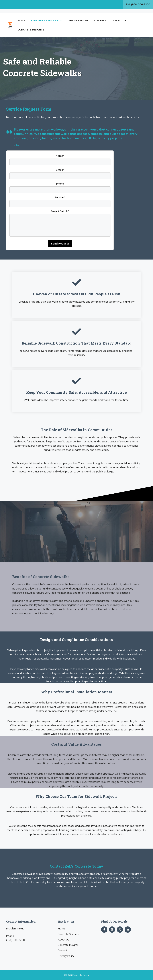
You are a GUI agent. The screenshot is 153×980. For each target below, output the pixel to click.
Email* (60, 170)
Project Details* (60, 211)
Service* (60, 197)
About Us (120, 20)
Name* (60, 156)
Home (21, 20)
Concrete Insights (31, 30)
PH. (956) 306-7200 (138, 4)
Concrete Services (48, 20)
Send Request (60, 244)
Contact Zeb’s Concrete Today (76, 866)
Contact (100, 20)
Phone (60, 184)
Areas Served (78, 20)
